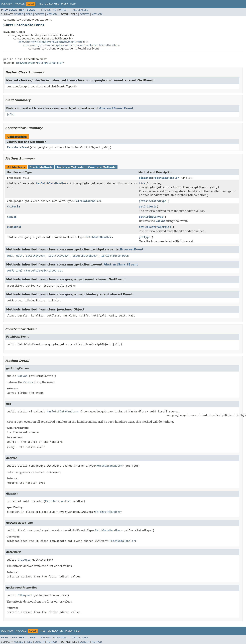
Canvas (12, 217)
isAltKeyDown (36, 256)
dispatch (145, 178)
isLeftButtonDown (85, 256)
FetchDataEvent (18, 147)
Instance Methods (70, 167)
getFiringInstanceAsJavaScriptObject (35, 271)
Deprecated (52, 4)
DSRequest (14, 227)
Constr (39, 14)
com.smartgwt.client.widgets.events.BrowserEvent (57, 45)
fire (142, 183)
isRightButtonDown (115, 256)
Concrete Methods (102, 167)
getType (144, 237)
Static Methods (41, 167)
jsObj (11, 114)
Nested (19, 14)
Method (52, 14)
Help (73, 4)
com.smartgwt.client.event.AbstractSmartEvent (50, 42)
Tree (40, 4)
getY (19, 256)
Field (29, 14)
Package (20, 4)
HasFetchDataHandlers (52, 183)
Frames (46, 10)
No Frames (60, 10)
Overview (7, 4)
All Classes (80, 10)
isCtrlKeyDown (59, 256)
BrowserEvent (26, 63)
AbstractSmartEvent (116, 108)
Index (65, 4)
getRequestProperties (155, 227)
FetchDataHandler (106, 45)
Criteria (13, 207)
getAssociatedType (153, 201)
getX (10, 256)
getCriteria (148, 207)
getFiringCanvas (151, 217)
